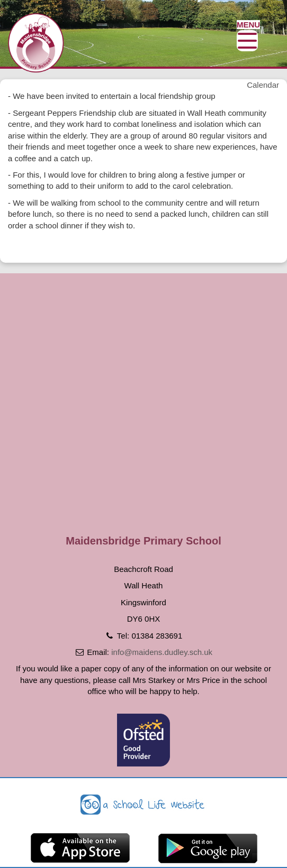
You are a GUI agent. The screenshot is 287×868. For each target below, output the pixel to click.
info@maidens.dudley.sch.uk (162, 652)
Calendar (263, 85)
